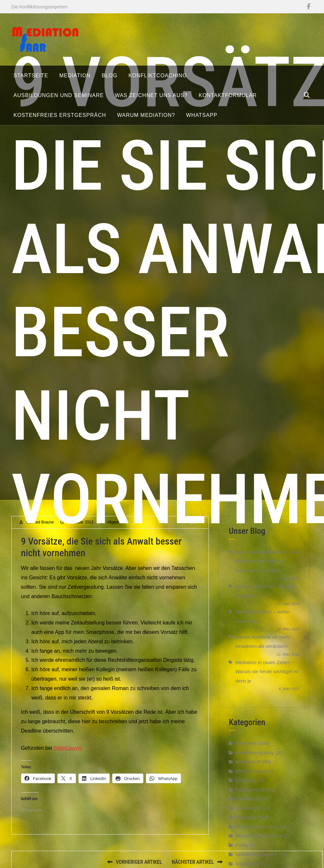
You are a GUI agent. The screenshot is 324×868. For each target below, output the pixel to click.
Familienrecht (250, 797)
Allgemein (246, 751)
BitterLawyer (68, 756)
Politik (242, 853)
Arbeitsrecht (248, 770)
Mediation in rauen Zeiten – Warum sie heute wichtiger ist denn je (267, 679)
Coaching (245, 788)
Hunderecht (248, 816)
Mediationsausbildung (259, 844)
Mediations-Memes (256, 834)
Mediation (246, 825)
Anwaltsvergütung (254, 760)
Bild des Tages (251, 779)
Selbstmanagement (256, 862)
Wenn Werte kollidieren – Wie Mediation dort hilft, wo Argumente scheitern (267, 569)
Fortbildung (247, 807)
